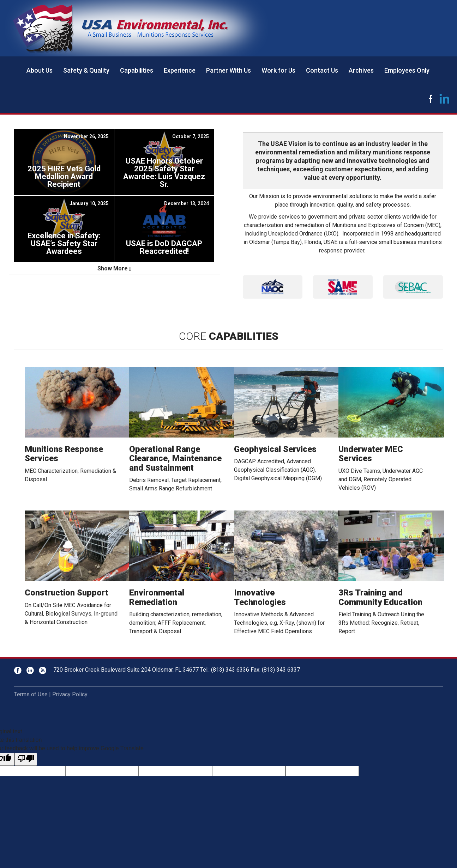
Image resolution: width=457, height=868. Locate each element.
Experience (180, 70)
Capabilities (137, 70)
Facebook (431, 99)
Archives (361, 70)
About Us (40, 70)
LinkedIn (445, 99)
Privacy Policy (70, 694)
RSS (43, 670)
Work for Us (278, 70)
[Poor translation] (26, 759)
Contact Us (322, 70)
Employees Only (407, 70)
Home (11, 71)
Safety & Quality (86, 70)
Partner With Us (229, 70)
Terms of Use (31, 694)
